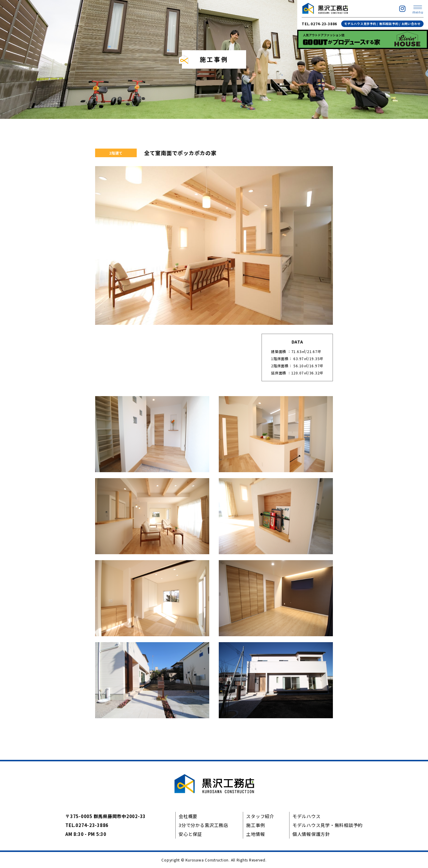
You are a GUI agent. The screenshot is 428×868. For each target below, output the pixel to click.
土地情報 (255, 834)
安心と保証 (190, 834)
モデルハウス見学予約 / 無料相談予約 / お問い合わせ (382, 24)
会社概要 (188, 816)
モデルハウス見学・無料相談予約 (328, 825)
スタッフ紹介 (260, 816)
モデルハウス (307, 816)
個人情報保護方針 (311, 834)
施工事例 (255, 825)
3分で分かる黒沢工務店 (203, 825)
